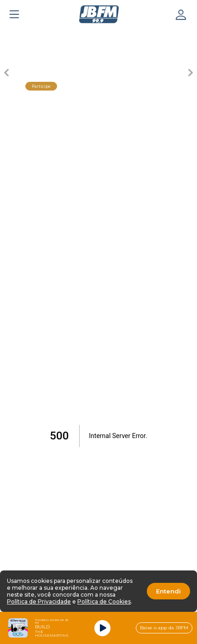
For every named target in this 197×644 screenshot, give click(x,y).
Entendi (168, 591)
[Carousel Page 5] (163, 35)
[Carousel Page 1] (34, 35)
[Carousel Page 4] (131, 35)
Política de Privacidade (39, 601)
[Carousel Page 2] (66, 35)
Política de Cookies (104, 601)
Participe (41, 86)
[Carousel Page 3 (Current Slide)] (98, 35)
